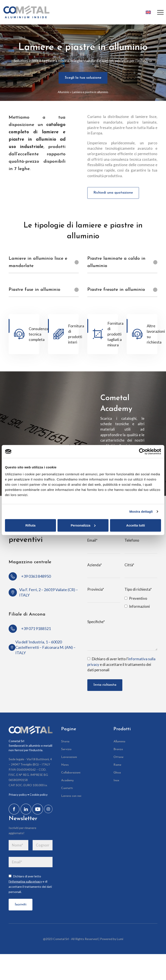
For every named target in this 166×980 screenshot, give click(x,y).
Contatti (67, 790)
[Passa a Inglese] (147, 12)
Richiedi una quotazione (113, 193)
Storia (65, 743)
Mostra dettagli (141, 511)
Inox (116, 782)
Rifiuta (30, 525)
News (65, 766)
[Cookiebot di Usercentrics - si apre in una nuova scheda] (142, 452)
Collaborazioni (71, 774)
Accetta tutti (136, 525)
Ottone (118, 758)
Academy (67, 782)
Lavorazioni (69, 758)
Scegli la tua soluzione (83, 78)
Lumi (120, 940)
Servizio (66, 751)
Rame (117, 766)
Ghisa (117, 774)
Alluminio (64, 92)
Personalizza (83, 525)
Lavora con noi (71, 797)
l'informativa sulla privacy (25, 883)
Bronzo (118, 751)
